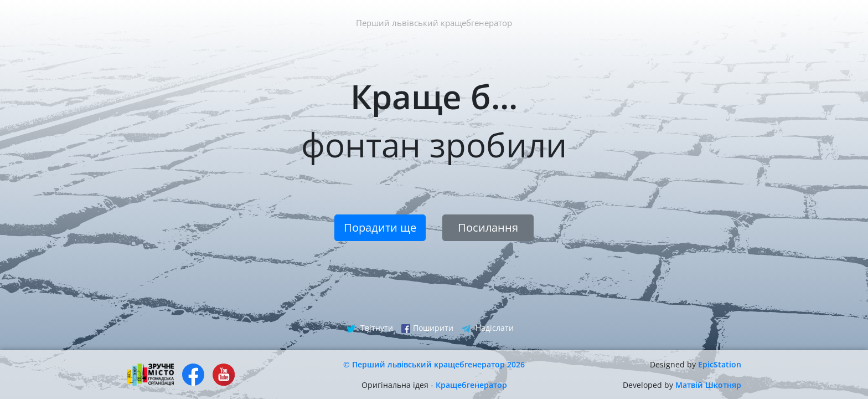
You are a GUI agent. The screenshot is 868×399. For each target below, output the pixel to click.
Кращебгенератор (471, 385)
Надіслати (488, 328)
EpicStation (720, 364)
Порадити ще (380, 227)
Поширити (427, 328)
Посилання (488, 227)
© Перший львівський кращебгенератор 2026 (434, 364)
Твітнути (370, 328)
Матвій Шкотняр (708, 385)
